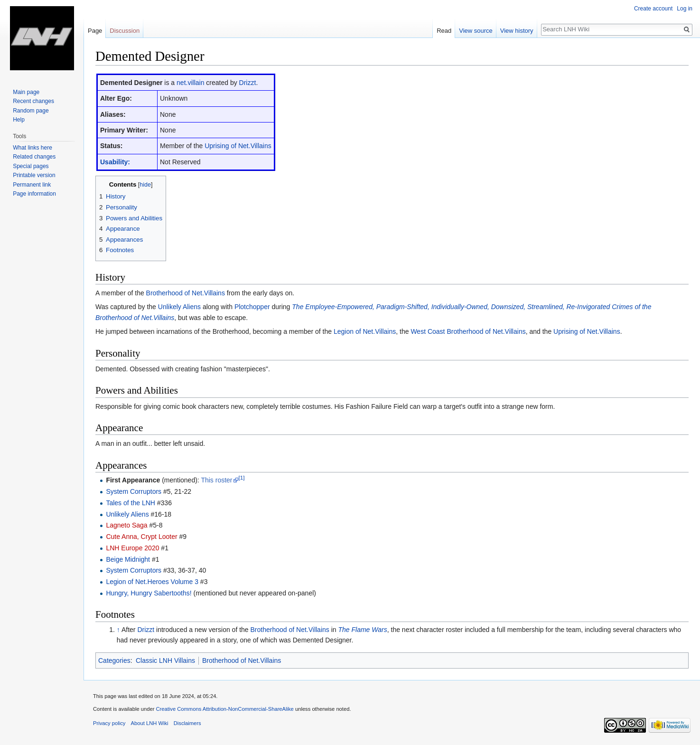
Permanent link (32, 185)
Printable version (34, 175)
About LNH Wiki (150, 723)
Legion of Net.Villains (365, 331)
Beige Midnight (128, 559)
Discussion (125, 31)
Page (95, 31)
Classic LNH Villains (165, 660)
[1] (242, 478)
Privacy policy (109, 723)
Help (19, 120)
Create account (653, 9)
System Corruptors (134, 491)
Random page (31, 111)
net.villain (190, 83)
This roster (216, 480)
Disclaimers (187, 723)
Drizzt (248, 83)
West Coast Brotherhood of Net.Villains (468, 331)
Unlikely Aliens (179, 307)
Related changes (34, 157)
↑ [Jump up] (118, 630)
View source (476, 31)
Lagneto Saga (126, 525)
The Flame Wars (363, 630)
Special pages (31, 166)
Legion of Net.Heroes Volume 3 (152, 582)
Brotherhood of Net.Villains (186, 293)
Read (444, 31)
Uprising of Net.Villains (238, 146)
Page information (34, 194)
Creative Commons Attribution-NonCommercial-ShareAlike (224, 709)
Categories (114, 660)
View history (517, 31)
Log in (685, 9)
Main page (26, 92)
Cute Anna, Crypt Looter (141, 537)
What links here (33, 148)
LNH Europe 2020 (132, 548)
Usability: (115, 162)
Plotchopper (252, 307)
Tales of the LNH (131, 503)
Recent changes (33, 101)
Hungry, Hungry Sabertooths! (149, 593)
